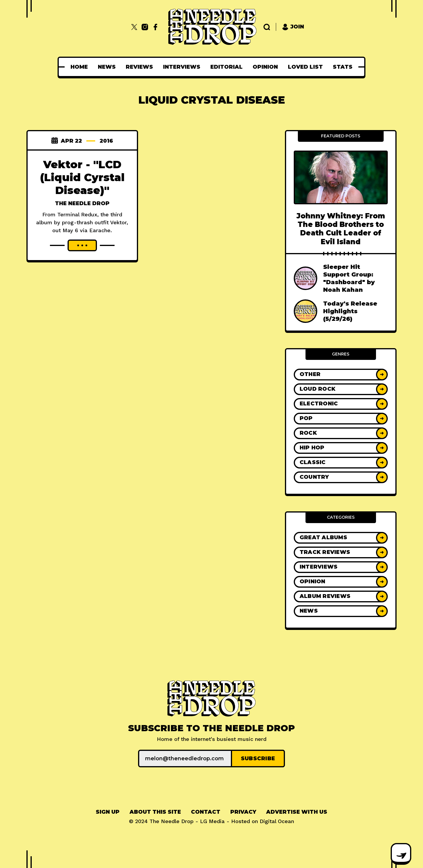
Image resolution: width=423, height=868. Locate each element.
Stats (343, 67)
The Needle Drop (82, 203)
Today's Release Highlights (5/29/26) (350, 311)
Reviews (139, 67)
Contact (206, 812)
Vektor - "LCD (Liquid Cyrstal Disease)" (82, 177)
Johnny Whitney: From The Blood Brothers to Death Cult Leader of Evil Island (341, 229)
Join (293, 27)
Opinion (265, 67)
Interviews (182, 67)
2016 (106, 141)
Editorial (226, 67)
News (107, 67)
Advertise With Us (297, 812)
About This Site (155, 812)
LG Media (212, 821)
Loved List (305, 67)
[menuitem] (79, 67)
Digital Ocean (277, 821)
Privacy (243, 812)
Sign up (108, 812)
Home (79, 67)
